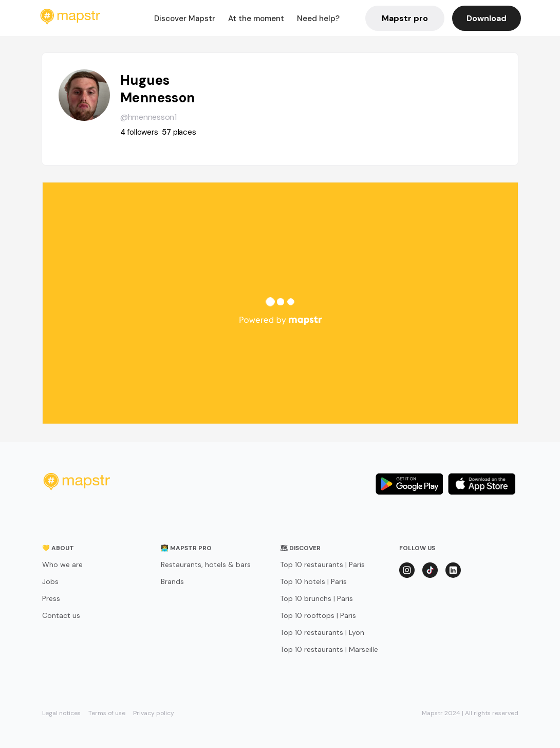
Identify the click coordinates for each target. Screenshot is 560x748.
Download (487, 18)
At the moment (256, 19)
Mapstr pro (405, 18)
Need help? (318, 19)
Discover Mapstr (185, 19)
